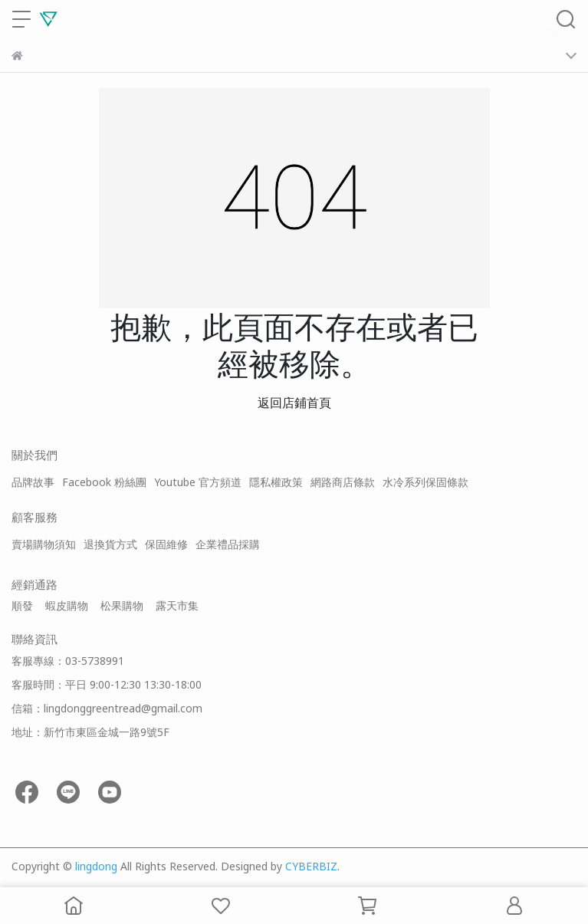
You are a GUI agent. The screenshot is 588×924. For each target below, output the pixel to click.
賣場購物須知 (44, 544)
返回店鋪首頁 (294, 403)
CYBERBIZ (311, 866)
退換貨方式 (110, 544)
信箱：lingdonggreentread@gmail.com (107, 708)
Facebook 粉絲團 (104, 482)
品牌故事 (33, 482)
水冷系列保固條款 (425, 482)
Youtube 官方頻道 (198, 482)
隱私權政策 (276, 482)
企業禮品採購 (228, 544)
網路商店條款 (343, 482)
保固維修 (166, 544)
